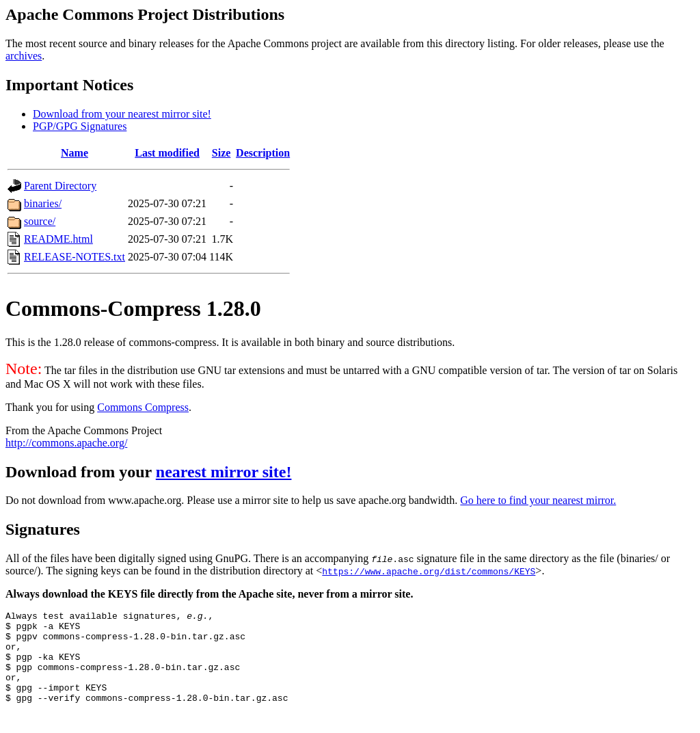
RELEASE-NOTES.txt (75, 257)
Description (263, 153)
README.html (58, 239)
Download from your (81, 472)
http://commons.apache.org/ (66, 443)
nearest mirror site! (224, 472)
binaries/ (43, 203)
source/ (40, 221)
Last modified (167, 153)
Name (75, 153)
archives (24, 56)
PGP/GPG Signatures (80, 126)
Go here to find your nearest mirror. (538, 500)
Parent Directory (60, 186)
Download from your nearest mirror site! (122, 114)
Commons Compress (143, 407)
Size (221, 153)
